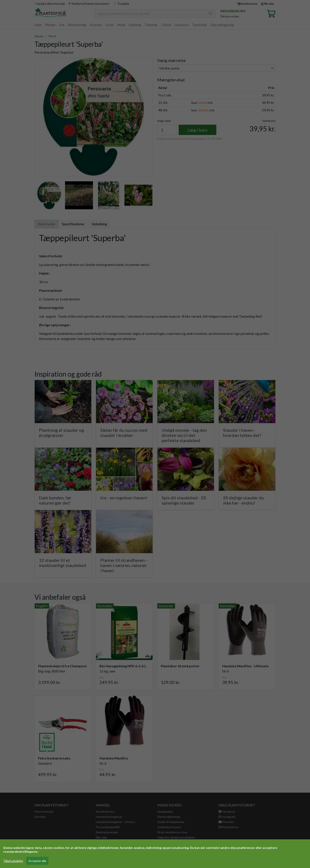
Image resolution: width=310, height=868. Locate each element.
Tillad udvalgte (13, 861)
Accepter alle (37, 861)
